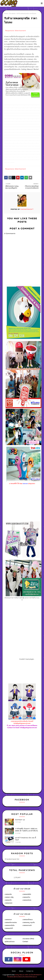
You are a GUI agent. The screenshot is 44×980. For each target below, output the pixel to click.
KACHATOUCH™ (27, 209)
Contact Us (30, 971)
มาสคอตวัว (8, 900)
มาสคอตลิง (8, 894)
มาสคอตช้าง (26, 897)
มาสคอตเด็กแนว (28, 920)
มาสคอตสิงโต (27, 894)
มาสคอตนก (8, 920)
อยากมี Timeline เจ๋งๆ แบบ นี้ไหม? (26, 839)
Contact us (20, 820)
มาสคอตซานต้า (27, 925)
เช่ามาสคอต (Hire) (28, 939)
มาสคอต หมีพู (9, 897)
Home (6, 14)
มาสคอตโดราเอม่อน (11, 922)
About (21, 971)
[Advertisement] (24, 746)
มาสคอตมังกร (27, 900)
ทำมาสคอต (12, 14)
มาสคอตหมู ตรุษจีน (29, 922)
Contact (25, 942)
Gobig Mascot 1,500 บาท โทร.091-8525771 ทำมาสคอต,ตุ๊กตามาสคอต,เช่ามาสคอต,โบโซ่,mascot (24, 976)
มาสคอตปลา (9, 903)
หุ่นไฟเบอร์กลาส (10, 942)
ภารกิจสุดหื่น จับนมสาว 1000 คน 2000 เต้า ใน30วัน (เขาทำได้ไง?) (26, 830)
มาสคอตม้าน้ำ (9, 928)
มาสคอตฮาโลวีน (10, 925)
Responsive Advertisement (16, 31)
